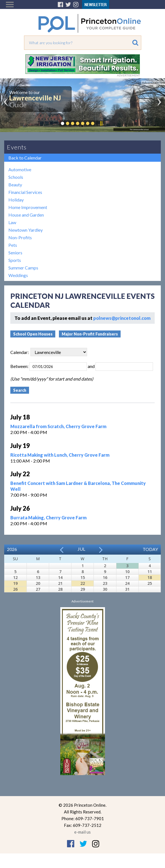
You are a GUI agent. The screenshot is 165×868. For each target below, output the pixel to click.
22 (83, 583)
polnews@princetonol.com (122, 318)
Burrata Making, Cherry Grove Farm (48, 518)
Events (17, 147)
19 (15, 583)
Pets (13, 245)
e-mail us (82, 832)
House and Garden (26, 215)
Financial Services (25, 192)
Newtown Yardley (26, 230)
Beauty (15, 185)
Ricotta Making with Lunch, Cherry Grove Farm (60, 455)
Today (150, 549)
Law (12, 222)
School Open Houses (33, 334)
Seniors (15, 253)
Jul (81, 549)
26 (15, 589)
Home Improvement (28, 207)
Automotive (20, 169)
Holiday (16, 200)
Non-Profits (20, 237)
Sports (15, 260)
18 (150, 577)
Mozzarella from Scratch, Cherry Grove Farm (58, 426)
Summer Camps (23, 268)
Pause (101, 123)
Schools (16, 177)
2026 (12, 549)
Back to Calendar (25, 158)
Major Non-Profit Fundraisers (90, 334)
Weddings (18, 275)
